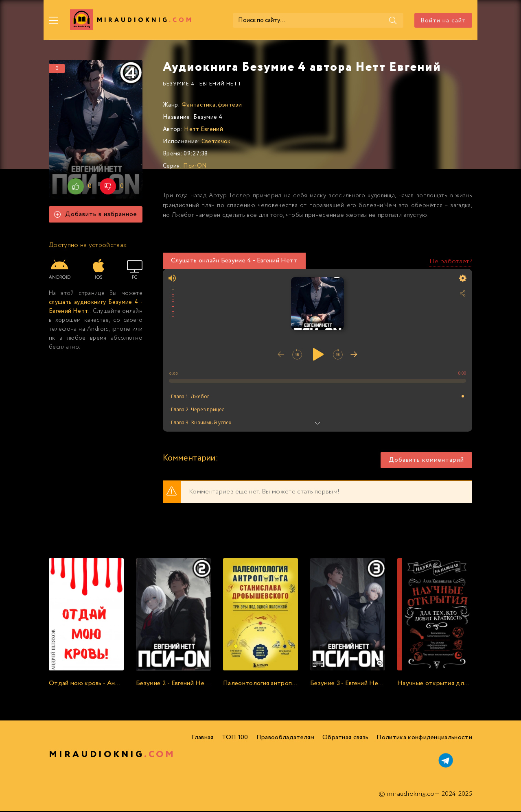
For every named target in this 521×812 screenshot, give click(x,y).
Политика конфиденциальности (424, 739)
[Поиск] (392, 20)
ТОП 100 (235, 739)
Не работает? (451, 263)
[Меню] (54, 20)
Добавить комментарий (426, 462)
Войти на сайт (443, 21)
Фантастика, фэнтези (212, 106)
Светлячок (216, 143)
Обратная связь (345, 739)
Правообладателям (285, 739)
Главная (202, 739)
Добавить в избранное (96, 216)
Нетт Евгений (204, 131)
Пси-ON (195, 167)
